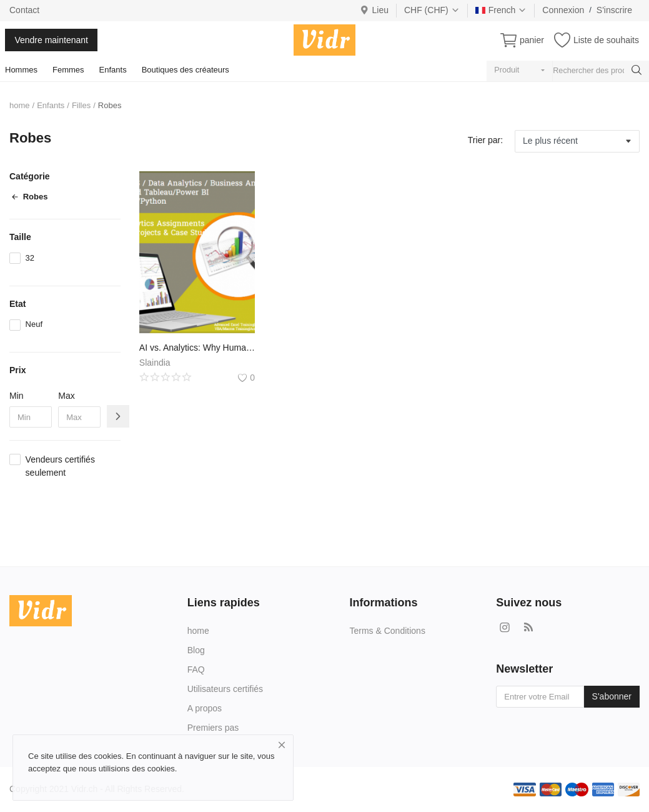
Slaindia (155, 363)
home (20, 105)
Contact (24, 10)
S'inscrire (614, 10)
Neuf (34, 324)
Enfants (113, 70)
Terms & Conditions (388, 631)
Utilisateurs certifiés (225, 689)
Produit (507, 70)
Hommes (21, 70)
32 (30, 258)
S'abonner (612, 696)
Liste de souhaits (606, 40)
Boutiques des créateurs (186, 70)
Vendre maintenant (51, 40)
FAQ (196, 669)
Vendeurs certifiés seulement (60, 466)
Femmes (68, 70)
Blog (196, 650)
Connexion (563, 10)
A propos (205, 708)
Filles (81, 105)
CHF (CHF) (432, 10)
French (501, 10)
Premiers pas (213, 728)
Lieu (374, 10)
